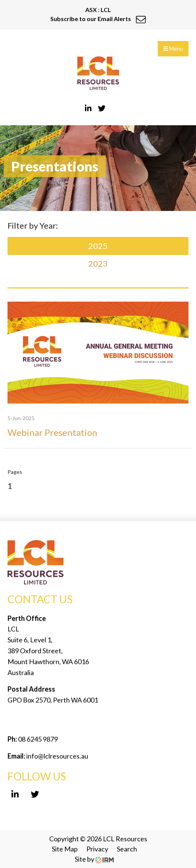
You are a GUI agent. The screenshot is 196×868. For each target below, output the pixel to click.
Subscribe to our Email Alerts (98, 19)
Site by (94, 859)
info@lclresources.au (57, 756)
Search (127, 849)
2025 (98, 246)
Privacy (97, 849)
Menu (173, 49)
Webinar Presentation (52, 432)
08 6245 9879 (37, 739)
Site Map (65, 849)
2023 (98, 263)
